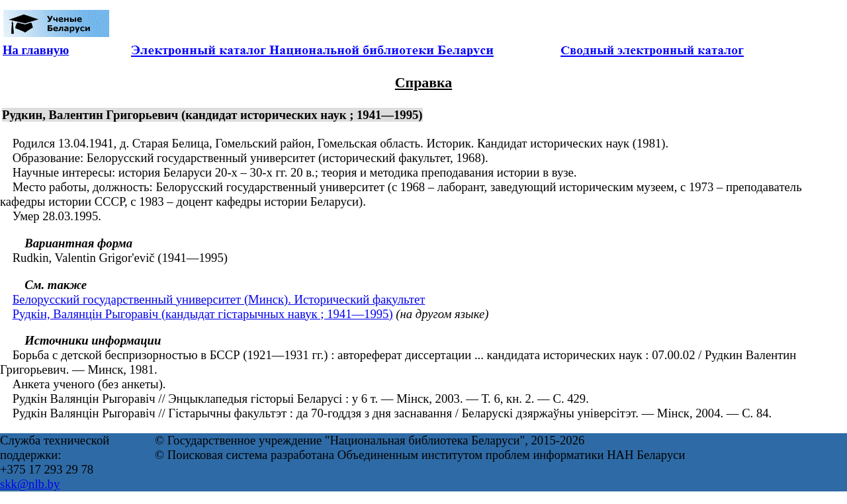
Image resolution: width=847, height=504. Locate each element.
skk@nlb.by (30, 484)
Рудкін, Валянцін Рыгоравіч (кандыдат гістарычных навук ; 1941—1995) (203, 314)
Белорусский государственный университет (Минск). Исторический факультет (219, 299)
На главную (36, 50)
